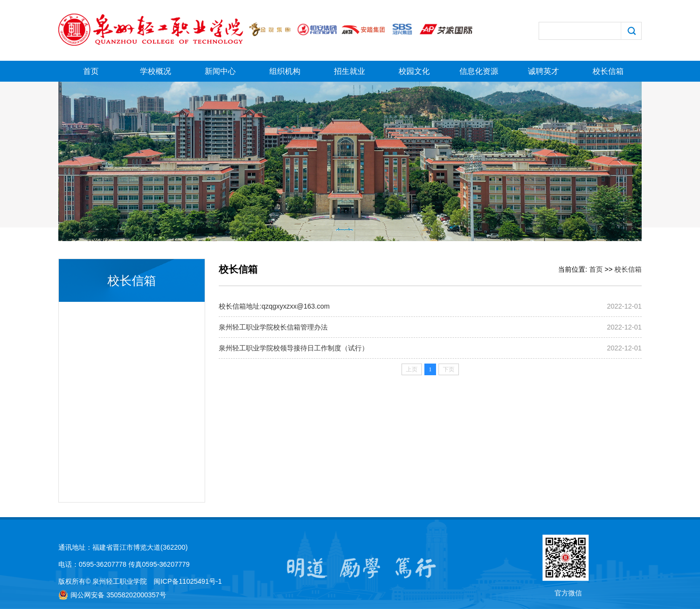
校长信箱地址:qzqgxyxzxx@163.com (274, 306)
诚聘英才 (543, 71)
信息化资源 (479, 71)
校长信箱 (608, 71)
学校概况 (156, 71)
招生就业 (350, 71)
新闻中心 (220, 71)
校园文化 (414, 71)
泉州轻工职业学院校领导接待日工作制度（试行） (294, 348)
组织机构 (285, 71)
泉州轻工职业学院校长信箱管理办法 (273, 327)
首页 (91, 71)
